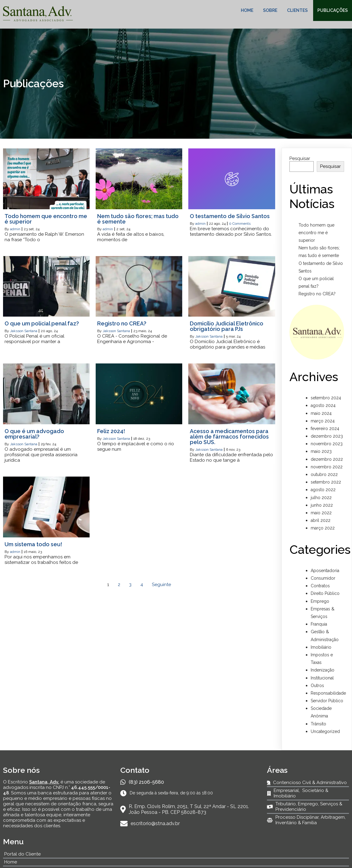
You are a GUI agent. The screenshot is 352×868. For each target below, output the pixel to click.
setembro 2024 (326, 398)
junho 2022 (322, 505)
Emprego (320, 601)
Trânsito (318, 724)
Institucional (322, 678)
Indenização (323, 670)
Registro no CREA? (317, 294)
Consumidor (323, 578)
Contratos (320, 586)
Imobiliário (321, 647)
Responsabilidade (328, 693)
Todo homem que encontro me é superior (316, 233)
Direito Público (325, 593)
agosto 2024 (323, 405)
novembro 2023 (327, 444)
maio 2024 (321, 413)
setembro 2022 (326, 482)
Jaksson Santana (24, 331)
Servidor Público (327, 701)
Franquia (319, 624)
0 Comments (240, 224)
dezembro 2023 (327, 436)
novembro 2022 (327, 467)
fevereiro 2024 (325, 429)
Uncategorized (325, 731)
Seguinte (161, 585)
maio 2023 (321, 451)
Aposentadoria (325, 571)
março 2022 (323, 528)
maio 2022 (321, 513)
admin (15, 229)
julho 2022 (321, 498)
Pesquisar (300, 158)
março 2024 (323, 421)
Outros (317, 686)
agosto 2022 (323, 490)
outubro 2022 (324, 474)
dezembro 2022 (327, 459)
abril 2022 (321, 520)
